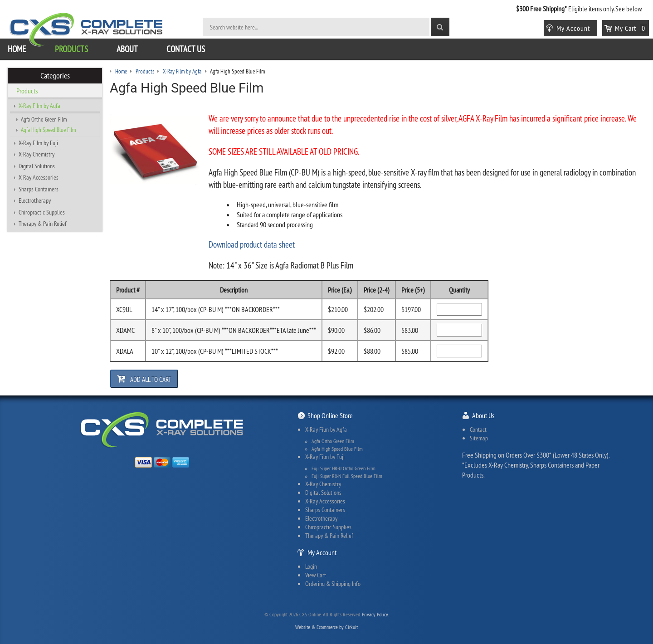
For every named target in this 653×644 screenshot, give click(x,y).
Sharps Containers (39, 189)
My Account (322, 552)
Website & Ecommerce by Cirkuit (326, 627)
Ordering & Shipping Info (333, 584)
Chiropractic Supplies (42, 212)
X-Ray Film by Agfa (39, 106)
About (127, 49)
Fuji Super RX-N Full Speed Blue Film (347, 476)
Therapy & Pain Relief (43, 224)
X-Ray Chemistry (37, 154)
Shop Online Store (330, 415)
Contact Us (186, 49)
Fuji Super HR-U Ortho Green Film (344, 468)
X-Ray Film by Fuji (38, 143)
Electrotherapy (35, 200)
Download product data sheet (252, 244)
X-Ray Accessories (39, 177)
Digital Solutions (37, 166)
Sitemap (479, 438)
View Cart (316, 575)
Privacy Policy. (375, 614)
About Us (483, 415)
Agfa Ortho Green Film (44, 119)
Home (17, 49)
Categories (55, 76)
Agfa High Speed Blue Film (48, 130)
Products (71, 49)
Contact (478, 429)
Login (311, 566)
